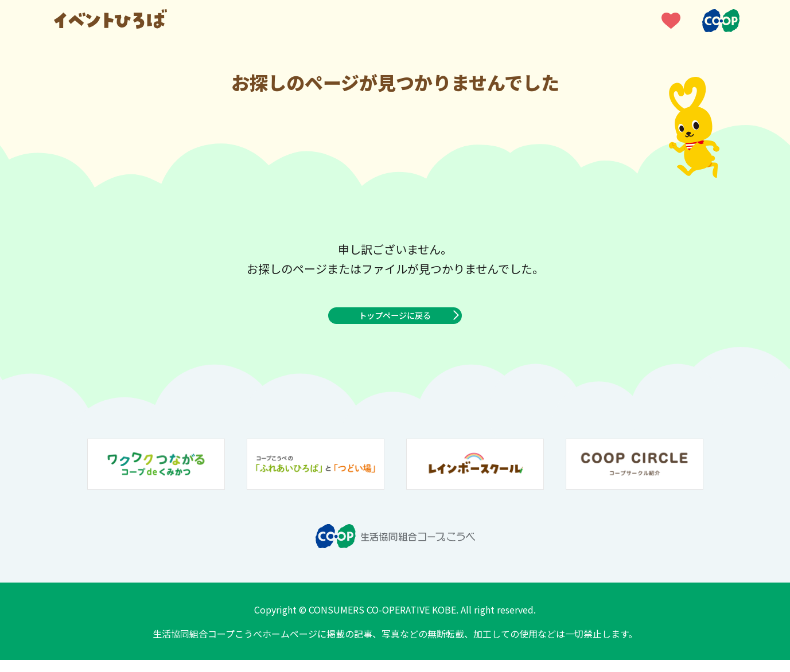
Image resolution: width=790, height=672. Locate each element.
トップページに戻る (395, 322)
